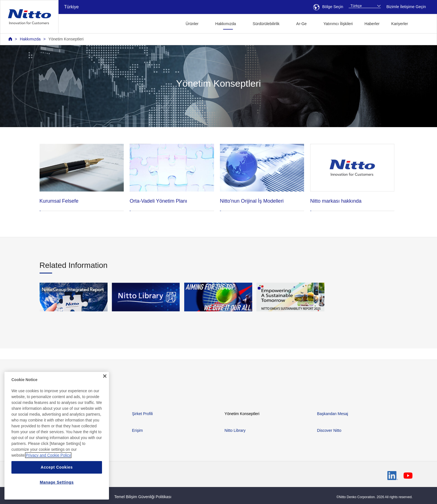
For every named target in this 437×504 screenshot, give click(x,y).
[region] (57, 438)
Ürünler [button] (192, 24)
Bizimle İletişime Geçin (406, 7)
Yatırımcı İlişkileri (338, 24)
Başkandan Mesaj (333, 414)
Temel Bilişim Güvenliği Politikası (143, 497)
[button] (423, 23)
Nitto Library (235, 430)
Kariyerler (400, 24)
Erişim (138, 430)
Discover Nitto (329, 430)
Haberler (372, 24)
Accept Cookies (57, 470)
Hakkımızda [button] (225, 24)
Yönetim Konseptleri (66, 39)
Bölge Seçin (328, 7)
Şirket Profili (143, 414)
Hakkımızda (30, 39)
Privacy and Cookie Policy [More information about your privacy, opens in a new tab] (48, 458)
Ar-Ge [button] (302, 24)
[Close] (105, 379)
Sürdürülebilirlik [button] (266, 24)
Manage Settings (57, 485)
